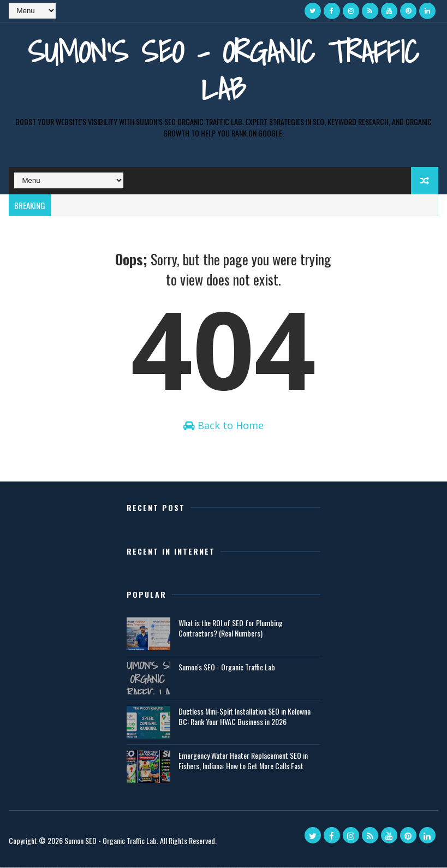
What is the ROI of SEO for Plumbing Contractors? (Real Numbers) (231, 629)
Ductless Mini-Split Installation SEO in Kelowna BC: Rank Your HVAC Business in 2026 (245, 717)
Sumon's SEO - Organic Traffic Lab (223, 70)
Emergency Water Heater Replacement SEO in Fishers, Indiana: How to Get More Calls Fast (243, 761)
